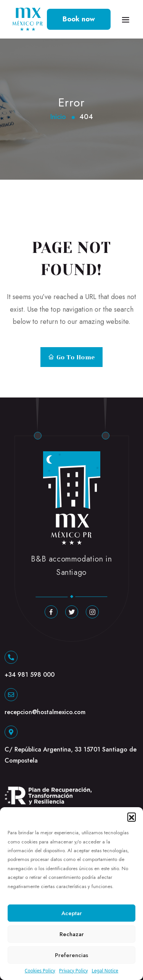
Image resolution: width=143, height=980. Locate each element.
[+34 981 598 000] (11, 657)
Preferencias (71, 955)
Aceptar (72, 913)
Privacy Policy (74, 971)
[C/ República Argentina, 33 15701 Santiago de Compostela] (11, 732)
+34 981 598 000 (30, 675)
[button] (132, 817)
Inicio (58, 117)
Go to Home (71, 357)
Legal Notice (105, 971)
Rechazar (72, 934)
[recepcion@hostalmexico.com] (11, 695)
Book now (79, 19)
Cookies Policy (40, 971)
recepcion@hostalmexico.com (45, 712)
